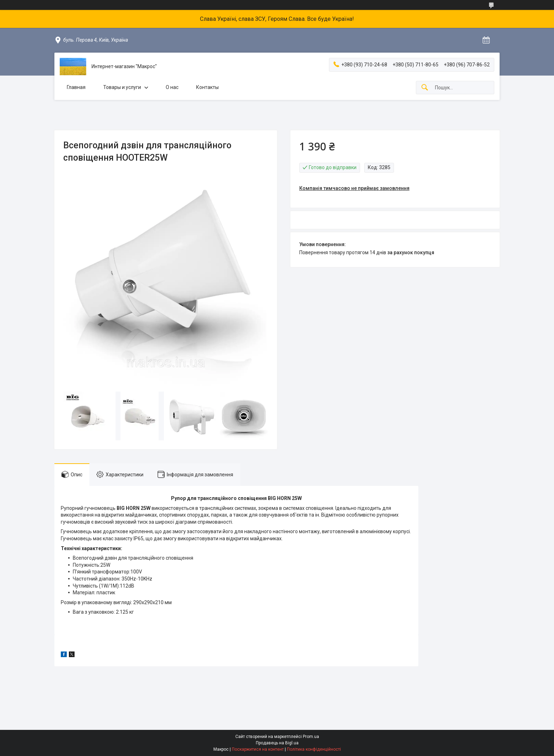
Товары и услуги (122, 87)
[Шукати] (425, 88)
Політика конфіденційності (314, 749)
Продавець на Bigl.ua (277, 743)
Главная (76, 87)
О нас (172, 87)
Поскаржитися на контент (258, 749)
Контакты (207, 87)
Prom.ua (311, 737)
